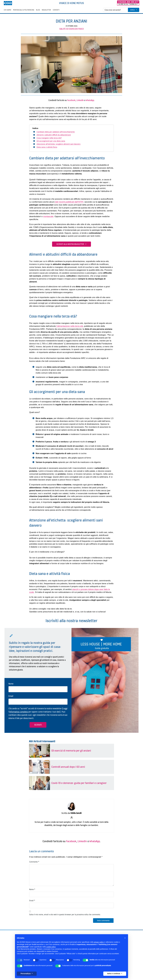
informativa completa (19, 712)
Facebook (71, 100)
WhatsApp (90, 100)
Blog (38, 10)
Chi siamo (7, 10)
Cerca (132, 10)
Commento (34, 862)
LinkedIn (80, 100)
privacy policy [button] (99, 942)
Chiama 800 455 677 (128, 2)
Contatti (56, 10)
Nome (11, 684)
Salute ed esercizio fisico (71, 29)
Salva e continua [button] (114, 974)
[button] (125, 938)
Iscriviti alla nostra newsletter (70, 244)
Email (11, 696)
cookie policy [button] (51, 947)
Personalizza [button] (26, 974)
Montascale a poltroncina (24, 10)
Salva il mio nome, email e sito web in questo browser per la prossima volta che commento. (65, 914)
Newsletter (46, 10)
